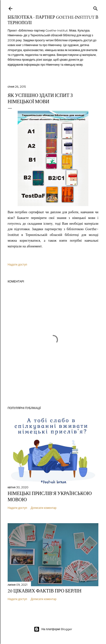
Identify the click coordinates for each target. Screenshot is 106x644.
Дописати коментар (44, 508)
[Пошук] (96, 8)
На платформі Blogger (53, 629)
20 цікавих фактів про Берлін (45, 591)
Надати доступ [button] (17, 264)
